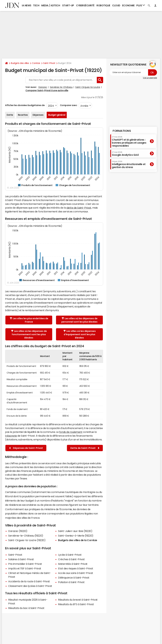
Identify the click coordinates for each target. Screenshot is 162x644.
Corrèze (36, 63)
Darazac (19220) (18, 531)
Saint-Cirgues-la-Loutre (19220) (27, 540)
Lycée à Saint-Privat (70, 555)
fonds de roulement (71, 432)
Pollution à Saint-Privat (71, 582)
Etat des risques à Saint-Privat (76, 568)
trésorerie (11, 436)
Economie (128, 5)
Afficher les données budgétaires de (25, 105)
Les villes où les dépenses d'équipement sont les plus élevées (80, 334)
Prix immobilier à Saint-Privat (25, 564)
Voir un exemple (150, 78)
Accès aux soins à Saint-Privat (76, 573)
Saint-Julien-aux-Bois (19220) (75, 531)
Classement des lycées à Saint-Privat (30, 586)
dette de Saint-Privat (79, 208)
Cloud (116, 5)
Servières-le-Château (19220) (26, 536)
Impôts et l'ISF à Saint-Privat (25, 568)
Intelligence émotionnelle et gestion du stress (129, 165)
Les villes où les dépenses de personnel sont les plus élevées (79, 320)
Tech (36, 5)
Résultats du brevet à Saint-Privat (78, 600)
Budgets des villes (20, 63)
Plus (141, 5)
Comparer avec (68, 105)
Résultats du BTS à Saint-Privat (76, 604)
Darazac (43, 87)
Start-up (68, 5)
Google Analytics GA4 (125, 154)
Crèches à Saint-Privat (71, 559)
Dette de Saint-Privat (85, 448)
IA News (27, 5)
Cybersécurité (85, 5)
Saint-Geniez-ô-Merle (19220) (76, 536)
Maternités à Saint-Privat (73, 564)
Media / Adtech (51, 5)
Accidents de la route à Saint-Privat (29, 581)
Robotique (103, 5)
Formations (122, 131)
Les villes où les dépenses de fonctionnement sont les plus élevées (29, 334)
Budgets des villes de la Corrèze (78, 540)
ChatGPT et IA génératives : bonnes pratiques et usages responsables (129, 141)
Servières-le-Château (61, 87)
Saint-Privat (49, 63)
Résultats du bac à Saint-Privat (26, 608)
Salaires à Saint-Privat (21, 559)
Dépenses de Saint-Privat (26, 448)
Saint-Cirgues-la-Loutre (88, 87)
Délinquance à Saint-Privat (74, 578)
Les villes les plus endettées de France (29, 320)
